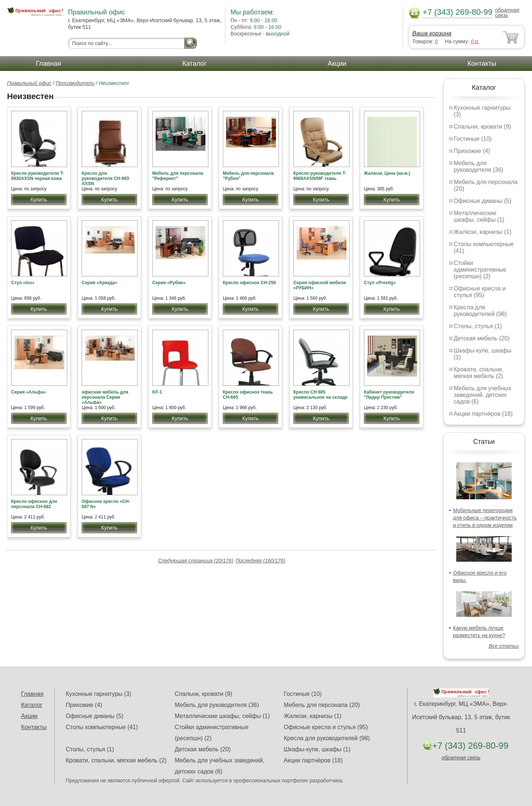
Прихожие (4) (472, 151)
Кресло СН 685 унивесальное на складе (320, 395)
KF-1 (157, 392)
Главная (49, 64)
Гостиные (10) (473, 139)
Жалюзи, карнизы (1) (482, 232)
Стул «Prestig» (380, 283)
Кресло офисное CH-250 (249, 283)
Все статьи (504, 646)
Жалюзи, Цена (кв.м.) (387, 173)
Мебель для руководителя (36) (478, 166)
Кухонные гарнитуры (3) (98, 694)
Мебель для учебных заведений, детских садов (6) (482, 395)
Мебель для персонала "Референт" (178, 176)
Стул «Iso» (23, 283)
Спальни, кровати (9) (482, 127)
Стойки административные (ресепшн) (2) (480, 270)
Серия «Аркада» (100, 283)
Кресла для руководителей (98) (480, 311)
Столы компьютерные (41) (102, 727)
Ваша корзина (432, 33)
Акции (337, 64)
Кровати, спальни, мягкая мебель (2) (479, 373)
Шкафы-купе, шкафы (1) (317, 749)
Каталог (195, 64)
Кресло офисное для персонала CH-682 (34, 504)
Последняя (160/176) (260, 561)
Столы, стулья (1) (478, 326)
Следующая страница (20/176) (196, 561)
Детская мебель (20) (482, 338)
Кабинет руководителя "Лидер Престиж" (389, 395)
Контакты (482, 64)
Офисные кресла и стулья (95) (480, 292)
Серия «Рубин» (169, 283)
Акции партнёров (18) (483, 414)
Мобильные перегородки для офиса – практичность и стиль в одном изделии (485, 518)
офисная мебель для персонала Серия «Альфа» (105, 397)
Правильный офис (29, 83)
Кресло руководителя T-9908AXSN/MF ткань (320, 176)
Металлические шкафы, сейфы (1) (479, 216)
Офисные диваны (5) (482, 201)
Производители (75, 83)
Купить (39, 200)
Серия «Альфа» (29, 392)
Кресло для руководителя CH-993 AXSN (105, 178)
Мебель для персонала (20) (322, 705)
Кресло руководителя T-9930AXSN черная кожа (38, 176)
